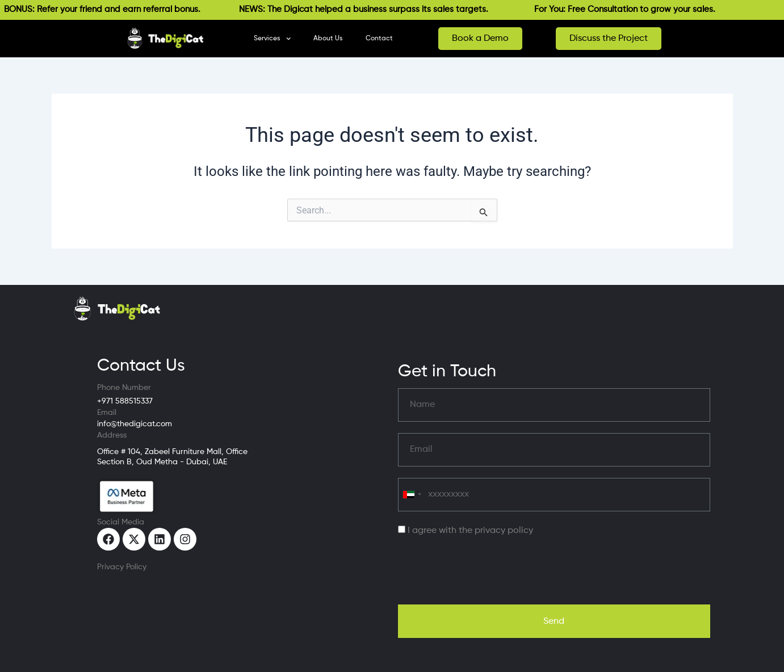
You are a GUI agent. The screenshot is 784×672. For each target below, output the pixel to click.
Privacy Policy (122, 567)
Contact (379, 39)
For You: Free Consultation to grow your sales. (630, 9)
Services (272, 39)
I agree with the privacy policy (470, 531)
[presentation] (484, 571)
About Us (328, 39)
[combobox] (412, 495)
